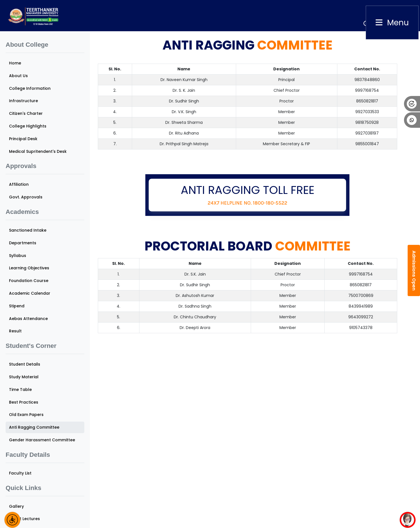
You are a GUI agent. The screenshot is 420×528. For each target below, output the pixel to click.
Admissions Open (414, 270)
